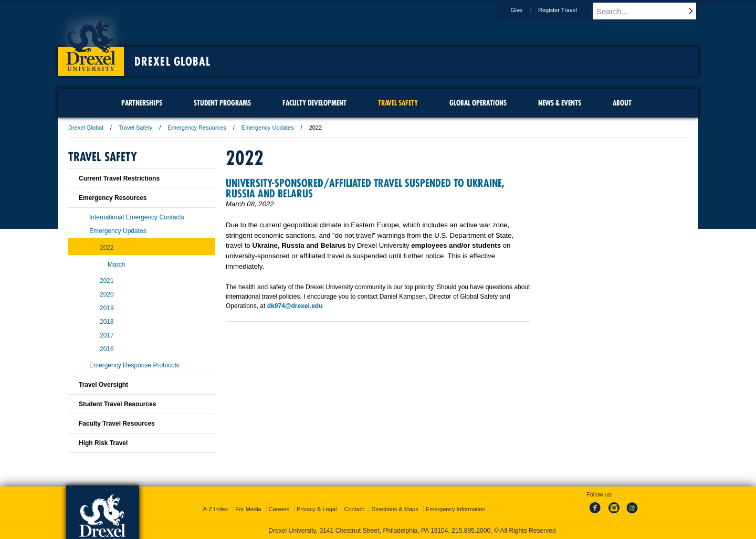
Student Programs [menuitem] (222, 103)
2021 (107, 281)
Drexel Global (172, 61)
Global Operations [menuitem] (478, 103)
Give (526, 10)
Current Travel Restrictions (119, 178)
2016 (107, 349)
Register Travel (568, 10)
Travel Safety (135, 128)
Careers (279, 509)
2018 (107, 322)
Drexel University (91, 42)
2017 (107, 335)
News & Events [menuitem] (560, 103)
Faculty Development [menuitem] (314, 103)
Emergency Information (456, 509)
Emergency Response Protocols (134, 365)
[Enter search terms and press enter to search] (650, 11)
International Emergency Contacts (137, 217)
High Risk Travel (103, 443)
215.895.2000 (471, 531)
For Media (248, 509)
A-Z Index (215, 509)
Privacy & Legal (317, 509)
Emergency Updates (268, 128)
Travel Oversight (103, 385)
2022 (107, 248)
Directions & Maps (395, 509)
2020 (107, 294)
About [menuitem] (622, 103)
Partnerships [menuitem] (142, 103)
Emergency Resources (197, 128)
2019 (107, 308)
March (116, 265)
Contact (354, 509)
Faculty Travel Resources (117, 424)
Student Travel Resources (117, 404)
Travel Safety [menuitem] (398, 103)
